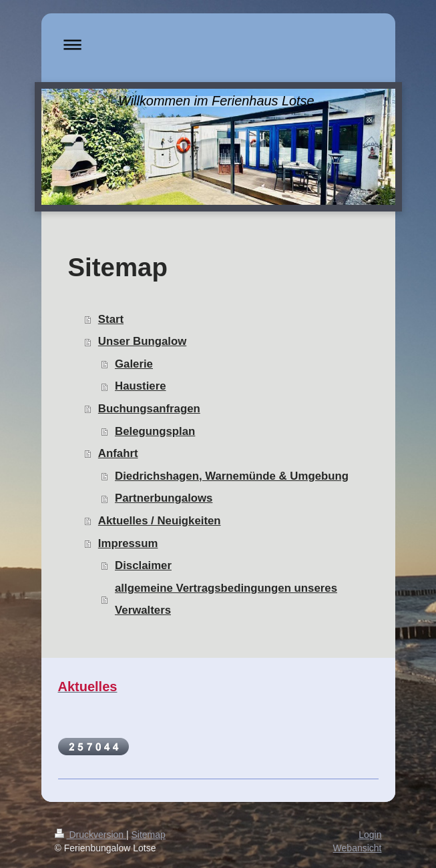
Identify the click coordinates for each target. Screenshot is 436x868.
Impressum (128, 543)
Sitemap (149, 835)
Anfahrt (118, 453)
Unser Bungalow (142, 341)
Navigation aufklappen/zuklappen (218, 44)
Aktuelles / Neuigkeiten (160, 521)
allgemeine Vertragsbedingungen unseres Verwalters (226, 599)
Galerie (134, 364)
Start (111, 319)
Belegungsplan (155, 431)
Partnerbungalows (164, 498)
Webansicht (358, 848)
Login (370, 835)
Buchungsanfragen (149, 409)
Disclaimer (143, 565)
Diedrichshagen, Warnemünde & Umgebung (232, 476)
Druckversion (90, 835)
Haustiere (140, 386)
